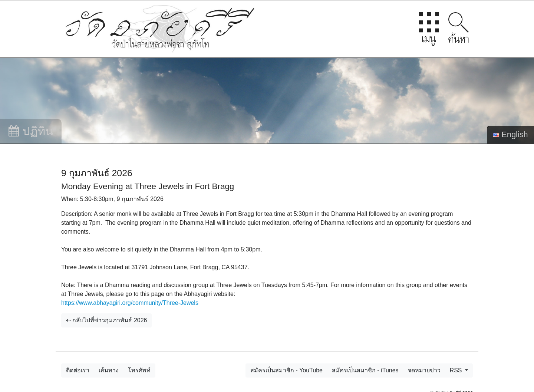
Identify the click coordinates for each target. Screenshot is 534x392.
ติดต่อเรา (78, 370)
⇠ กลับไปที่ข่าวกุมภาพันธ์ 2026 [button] (106, 320)
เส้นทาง (109, 370)
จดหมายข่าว (424, 370)
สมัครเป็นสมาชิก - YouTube (286, 370)
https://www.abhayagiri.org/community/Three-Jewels (130, 303)
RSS (457, 370)
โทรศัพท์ (139, 370)
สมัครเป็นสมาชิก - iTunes (365, 370)
